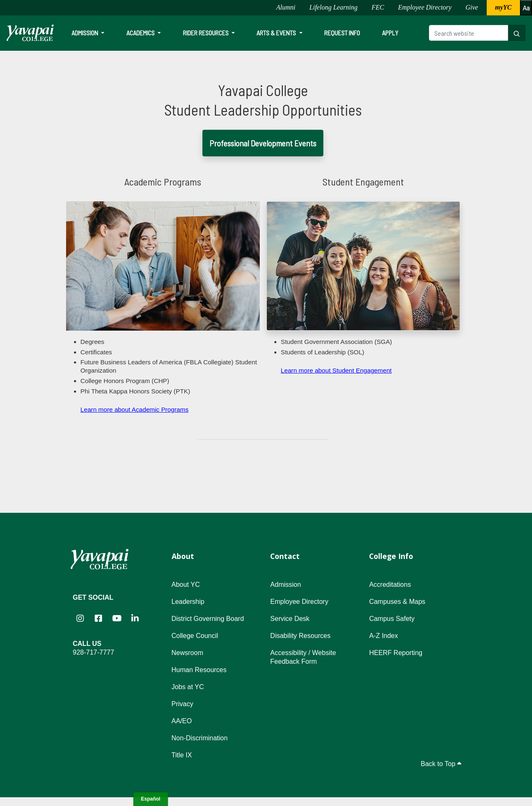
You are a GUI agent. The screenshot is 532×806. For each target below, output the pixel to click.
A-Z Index (383, 636)
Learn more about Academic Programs (135, 409)
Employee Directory (425, 7)
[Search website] (469, 33)
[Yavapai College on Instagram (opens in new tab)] (80, 618)
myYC (503, 7)
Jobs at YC (188, 687)
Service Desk (290, 619)
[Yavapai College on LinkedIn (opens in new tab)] (135, 618)
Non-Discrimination (200, 738)
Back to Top (441, 764)
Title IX (182, 755)
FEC (378, 7)
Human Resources (199, 670)
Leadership (188, 602)
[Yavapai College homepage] (30, 33)
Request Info (342, 33)
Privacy (182, 704)
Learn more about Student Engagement (336, 370)
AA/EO (182, 721)
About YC (186, 585)
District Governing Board (208, 619)
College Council (195, 636)
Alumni (286, 7)
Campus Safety (392, 619)
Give (472, 7)
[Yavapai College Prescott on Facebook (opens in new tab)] (99, 618)
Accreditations (390, 585)
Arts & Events (277, 33)
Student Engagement (363, 182)
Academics (141, 33)
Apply (390, 33)
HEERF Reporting (396, 653)
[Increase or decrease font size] (526, 8)
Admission (85, 33)
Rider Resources (206, 33)
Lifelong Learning (333, 7)
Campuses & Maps (397, 602)
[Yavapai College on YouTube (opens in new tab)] (117, 618)
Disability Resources (300, 636)
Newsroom (187, 653)
